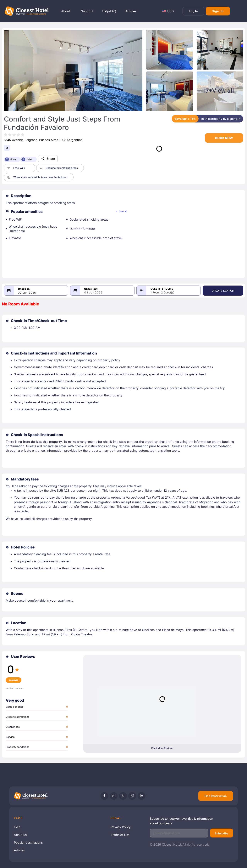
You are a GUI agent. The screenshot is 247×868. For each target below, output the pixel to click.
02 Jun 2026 (27, 293)
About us (20, 835)
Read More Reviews (162, 748)
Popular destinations (28, 842)
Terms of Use (120, 835)
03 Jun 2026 (93, 292)
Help (17, 827)
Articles (19, 850)
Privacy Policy (121, 827)
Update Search (223, 291)
